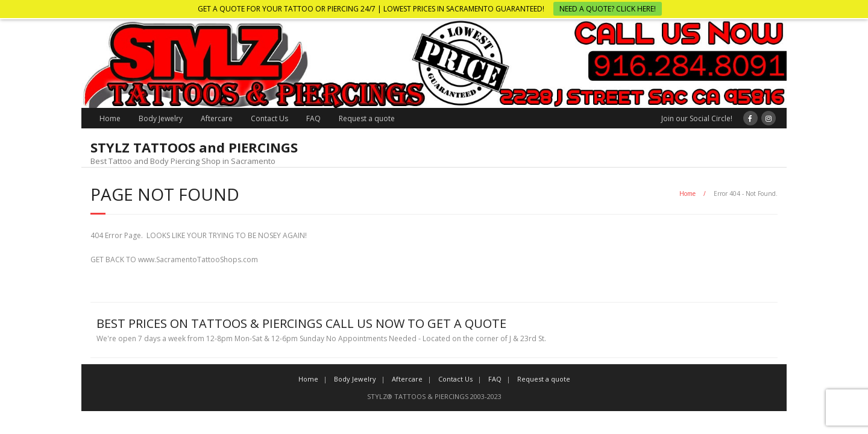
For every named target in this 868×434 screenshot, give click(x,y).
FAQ (313, 118)
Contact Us (269, 118)
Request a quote (367, 118)
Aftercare (217, 118)
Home (110, 118)
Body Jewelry (161, 118)
